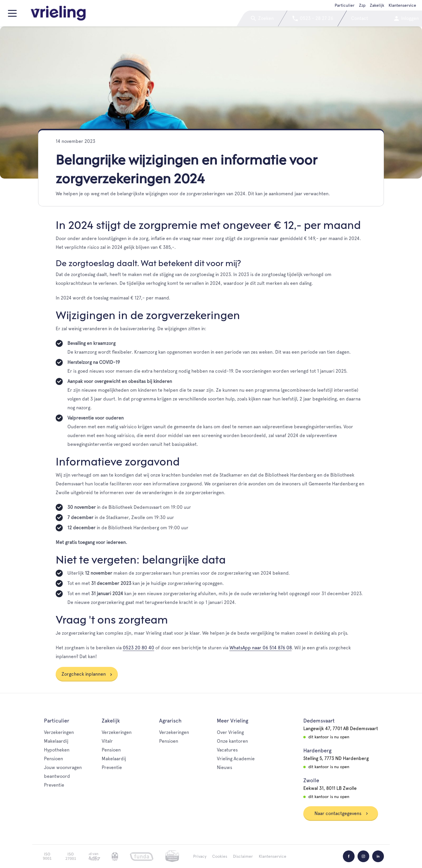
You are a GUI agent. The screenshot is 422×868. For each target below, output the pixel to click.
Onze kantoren (232, 741)
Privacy (200, 856)
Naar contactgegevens (341, 813)
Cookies (220, 856)
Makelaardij (56, 741)
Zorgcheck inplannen (84, 674)
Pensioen (53, 759)
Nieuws (224, 767)
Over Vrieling (230, 732)
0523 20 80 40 (138, 648)
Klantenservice (402, 5)
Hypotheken (57, 750)
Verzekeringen (59, 732)
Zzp (362, 5)
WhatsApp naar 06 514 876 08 (261, 648)
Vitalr (107, 741)
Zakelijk (377, 5)
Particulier (345, 5)
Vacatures (227, 750)
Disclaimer (243, 856)
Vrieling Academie (236, 759)
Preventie (54, 785)
